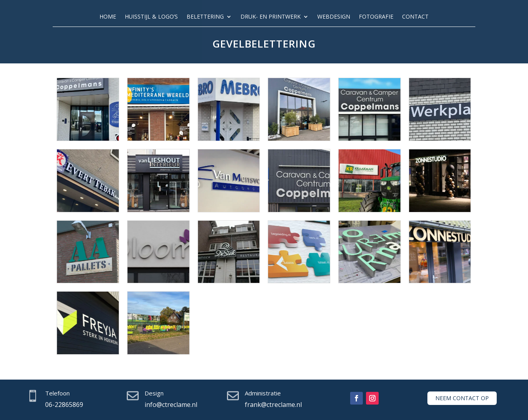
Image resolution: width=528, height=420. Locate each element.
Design (154, 393)
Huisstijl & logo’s (151, 17)
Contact (415, 17)
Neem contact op (462, 398)
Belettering (205, 17)
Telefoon (57, 393)
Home (108, 17)
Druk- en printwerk (271, 17)
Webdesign (334, 17)
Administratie (263, 393)
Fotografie (376, 17)
